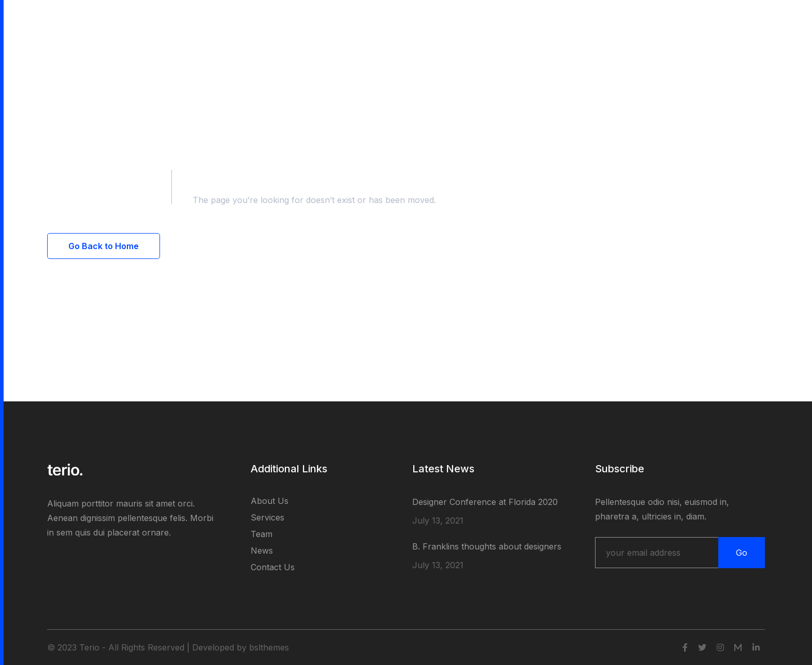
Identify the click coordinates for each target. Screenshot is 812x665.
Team (262, 534)
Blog (253, 22)
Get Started (730, 22)
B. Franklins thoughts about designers (487, 546)
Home (125, 22)
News (262, 551)
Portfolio (211, 22)
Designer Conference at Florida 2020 (485, 502)
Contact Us (273, 567)
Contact (295, 22)
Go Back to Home (104, 246)
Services (267, 517)
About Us (270, 501)
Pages (165, 22)
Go (742, 553)
